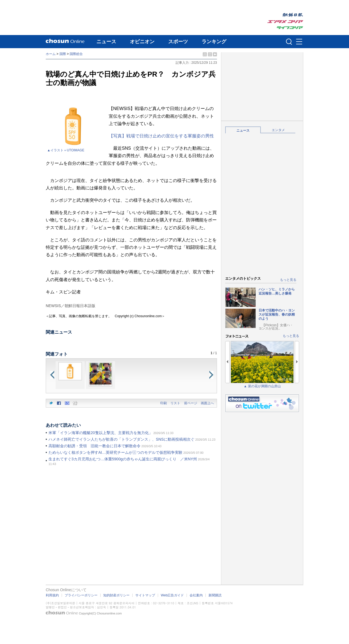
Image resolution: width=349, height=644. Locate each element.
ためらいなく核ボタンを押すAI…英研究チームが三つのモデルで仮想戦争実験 (115, 452)
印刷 (164, 403)
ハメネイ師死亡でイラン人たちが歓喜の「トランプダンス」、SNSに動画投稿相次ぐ (121, 439)
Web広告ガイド (172, 595)
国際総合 (76, 54)
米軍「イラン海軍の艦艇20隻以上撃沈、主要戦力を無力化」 (101, 433)
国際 (63, 54)
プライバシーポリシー (81, 595)
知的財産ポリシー (116, 595)
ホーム (51, 54)
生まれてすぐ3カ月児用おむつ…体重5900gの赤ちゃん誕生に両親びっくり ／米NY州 (123, 459)
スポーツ (178, 42)
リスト (175, 403)
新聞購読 (215, 595)
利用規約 (52, 595)
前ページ (191, 403)
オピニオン (142, 42)
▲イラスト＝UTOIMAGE (66, 150)
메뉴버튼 (299, 42)
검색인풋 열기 (289, 42)
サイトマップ (145, 595)
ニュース (106, 42)
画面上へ (207, 403)
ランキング (214, 42)
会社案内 (196, 595)
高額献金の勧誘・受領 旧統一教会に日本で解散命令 (95, 446)
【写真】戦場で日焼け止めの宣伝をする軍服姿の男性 (161, 136)
